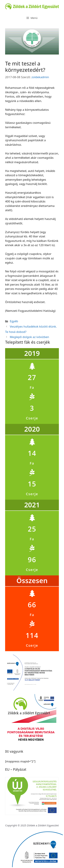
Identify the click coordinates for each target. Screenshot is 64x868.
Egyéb (14, 321)
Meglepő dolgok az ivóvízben (29, 337)
